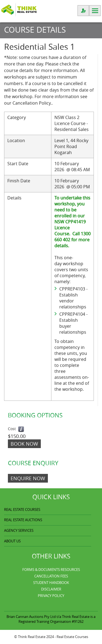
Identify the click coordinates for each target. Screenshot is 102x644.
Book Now (24, 444)
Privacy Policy (51, 596)
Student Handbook (51, 583)
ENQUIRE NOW (28, 478)
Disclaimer (51, 589)
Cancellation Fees (51, 576)
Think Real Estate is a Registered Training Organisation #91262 (57, 619)
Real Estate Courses (72, 637)
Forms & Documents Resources (51, 570)
